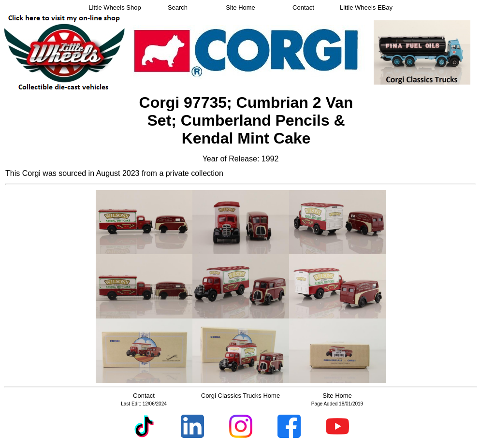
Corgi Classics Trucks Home (240, 396)
